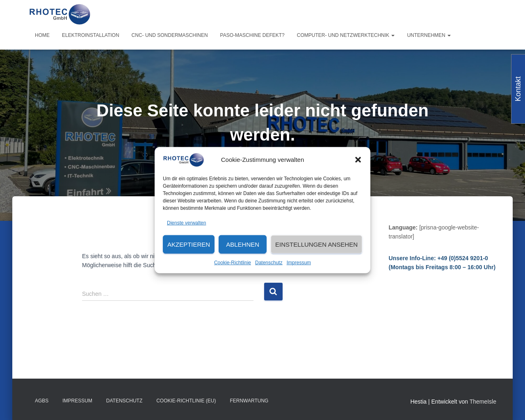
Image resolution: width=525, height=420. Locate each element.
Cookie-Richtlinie (233, 263)
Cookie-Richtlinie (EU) (186, 401)
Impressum (299, 263)
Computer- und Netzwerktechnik (346, 35)
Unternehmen (429, 35)
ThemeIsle (483, 402)
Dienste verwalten (186, 222)
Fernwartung (249, 401)
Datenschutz (269, 263)
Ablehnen (243, 244)
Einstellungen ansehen (316, 244)
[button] (358, 160)
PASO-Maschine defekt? (252, 35)
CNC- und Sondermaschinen (170, 35)
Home (42, 35)
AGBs (42, 401)
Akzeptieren (189, 244)
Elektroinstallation (91, 35)
